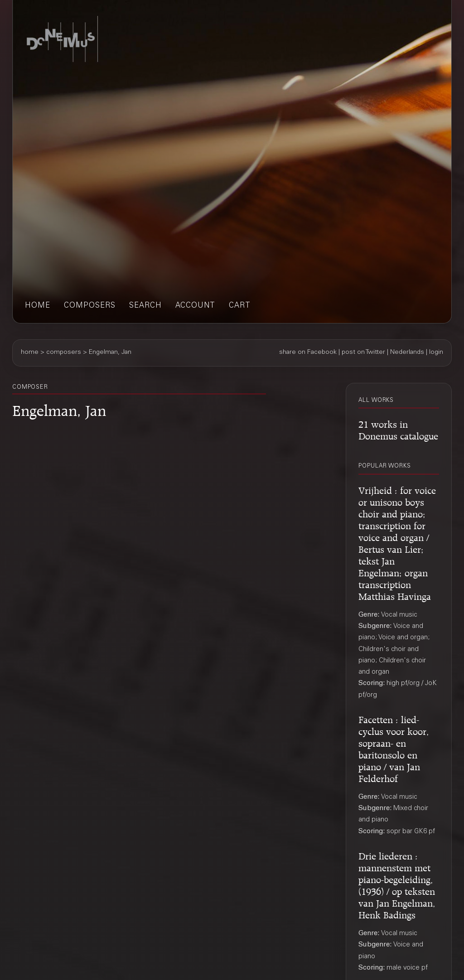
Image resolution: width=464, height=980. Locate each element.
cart (240, 306)
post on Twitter (363, 352)
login (436, 352)
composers (90, 306)
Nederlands (407, 352)
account (195, 306)
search (145, 306)
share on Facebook (308, 352)
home (38, 306)
